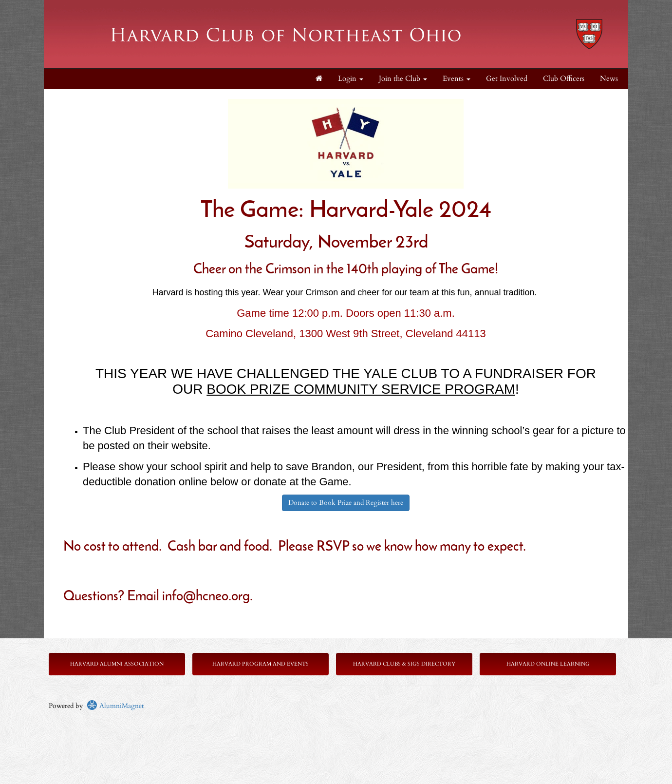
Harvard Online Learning (548, 664)
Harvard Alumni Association (117, 664)
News (609, 79)
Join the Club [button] (403, 79)
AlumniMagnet (115, 706)
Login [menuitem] (351, 79)
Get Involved (507, 79)
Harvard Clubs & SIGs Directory (404, 664)
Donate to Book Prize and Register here (346, 503)
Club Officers (564, 79)
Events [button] (457, 79)
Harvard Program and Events (261, 664)
